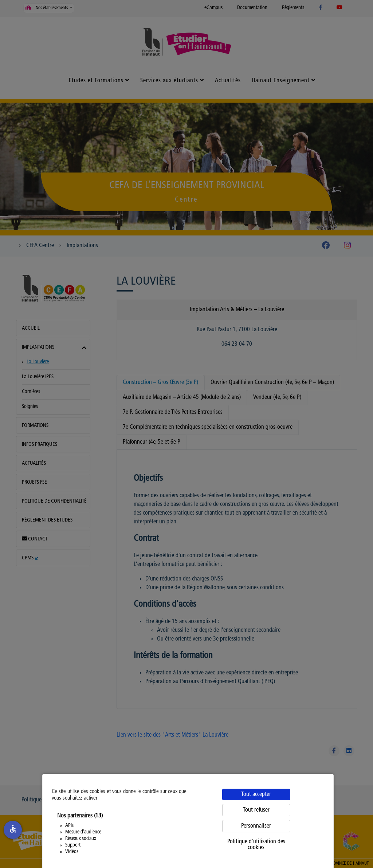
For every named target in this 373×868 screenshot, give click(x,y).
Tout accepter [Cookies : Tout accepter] (256, 794)
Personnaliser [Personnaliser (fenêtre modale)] (256, 826)
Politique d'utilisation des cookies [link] (256, 845)
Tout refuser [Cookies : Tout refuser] (256, 810)
